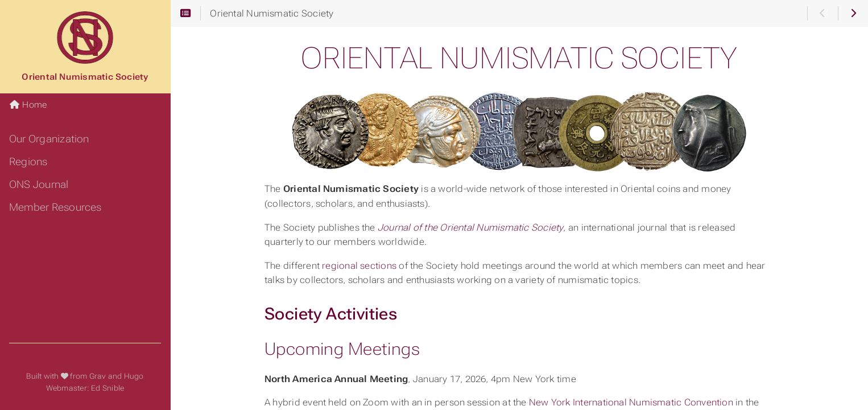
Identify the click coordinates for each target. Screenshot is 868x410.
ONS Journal (39, 184)
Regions (28, 162)
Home (28, 105)
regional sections (359, 266)
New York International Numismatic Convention (631, 402)
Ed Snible (108, 388)
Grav (98, 376)
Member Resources (55, 207)
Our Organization (49, 139)
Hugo (134, 376)
